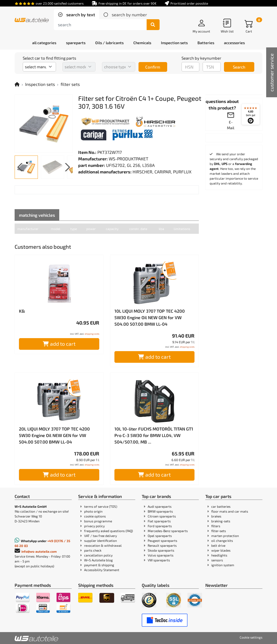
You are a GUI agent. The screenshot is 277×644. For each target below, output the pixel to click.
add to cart (59, 344)
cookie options (95, 516)
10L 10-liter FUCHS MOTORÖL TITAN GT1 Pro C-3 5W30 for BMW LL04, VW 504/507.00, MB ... (154, 435)
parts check (93, 550)
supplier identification (100, 541)
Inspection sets (40, 84)
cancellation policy (98, 555)
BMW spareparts (160, 511)
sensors (217, 560)
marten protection (225, 536)
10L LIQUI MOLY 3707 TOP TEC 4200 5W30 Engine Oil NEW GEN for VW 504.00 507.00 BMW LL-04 (150, 317)
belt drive (218, 545)
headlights (219, 555)
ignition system (223, 565)
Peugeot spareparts (162, 541)
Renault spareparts (162, 545)
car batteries (221, 506)
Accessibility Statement (102, 570)
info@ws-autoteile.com (39, 551)
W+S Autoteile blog (98, 560)
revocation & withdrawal (103, 545)
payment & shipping (99, 565)
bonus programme (98, 521)
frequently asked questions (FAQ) (108, 531)
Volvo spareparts (161, 555)
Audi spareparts (160, 506)
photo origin (93, 511)
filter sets (70, 84)
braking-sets (221, 521)
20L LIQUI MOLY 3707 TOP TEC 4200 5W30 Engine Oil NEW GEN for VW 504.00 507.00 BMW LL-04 (54, 435)
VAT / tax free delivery (100, 536)
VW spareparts (159, 560)
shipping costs (92, 334)
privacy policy (94, 526)
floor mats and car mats (230, 511)
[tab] (77, 15)
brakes (216, 516)
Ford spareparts (160, 526)
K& (22, 311)
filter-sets (219, 531)
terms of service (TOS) (101, 506)
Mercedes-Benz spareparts (168, 531)
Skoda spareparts (161, 550)
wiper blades (221, 550)
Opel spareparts (160, 536)
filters (216, 526)
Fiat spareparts (159, 521)
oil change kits (222, 541)
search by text (80, 14)
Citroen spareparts (162, 516)
